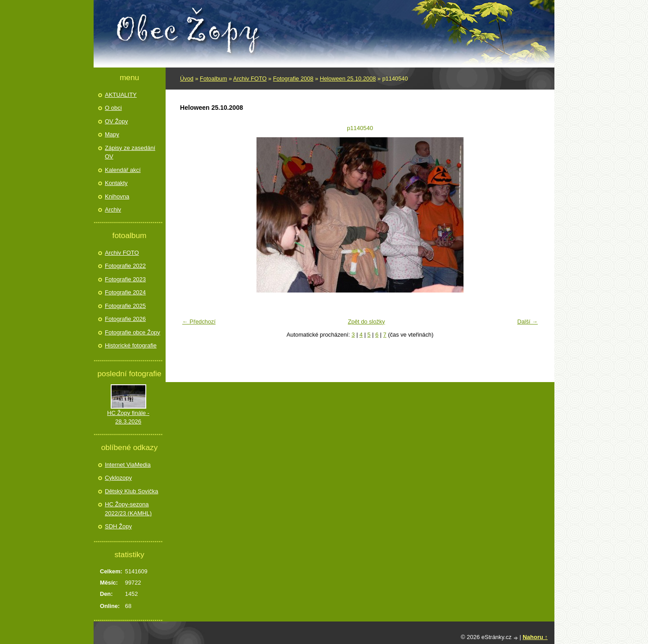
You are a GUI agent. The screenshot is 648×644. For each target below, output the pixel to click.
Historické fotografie (131, 345)
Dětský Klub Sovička (132, 491)
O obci (113, 108)
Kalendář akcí (123, 170)
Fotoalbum (213, 79)
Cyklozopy (118, 478)
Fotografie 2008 (293, 79)
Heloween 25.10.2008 (348, 79)
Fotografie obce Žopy (133, 332)
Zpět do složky (367, 322)
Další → (527, 322)
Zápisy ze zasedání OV (130, 152)
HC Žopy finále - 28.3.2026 (128, 417)
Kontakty (116, 183)
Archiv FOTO (250, 79)
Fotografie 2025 (125, 306)
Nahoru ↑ (535, 637)
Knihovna (117, 196)
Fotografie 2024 (125, 292)
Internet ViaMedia (128, 465)
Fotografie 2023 (125, 279)
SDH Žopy (118, 526)
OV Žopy (116, 121)
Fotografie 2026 (125, 319)
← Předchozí (199, 322)
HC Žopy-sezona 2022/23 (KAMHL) (128, 509)
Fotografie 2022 (125, 266)
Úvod (187, 79)
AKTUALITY (121, 95)
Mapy (112, 134)
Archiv (113, 209)
